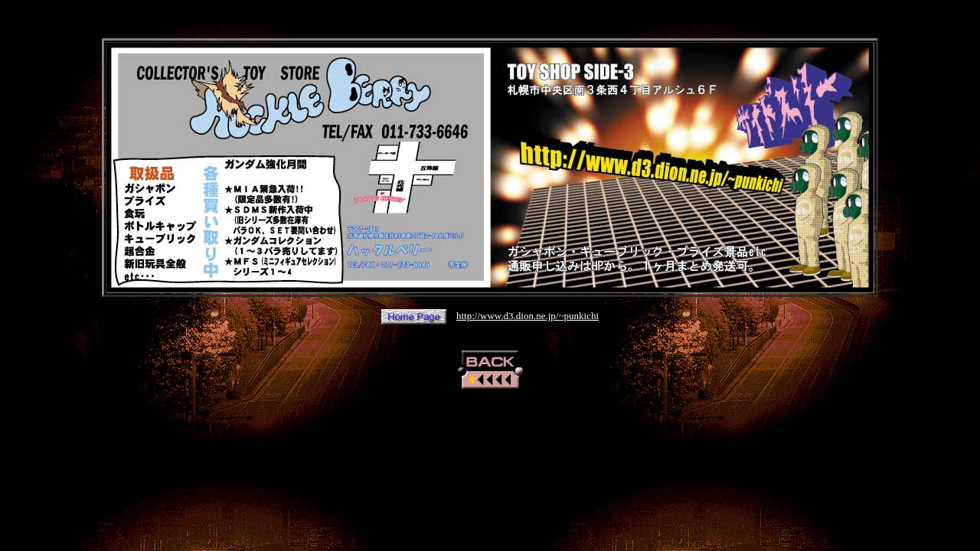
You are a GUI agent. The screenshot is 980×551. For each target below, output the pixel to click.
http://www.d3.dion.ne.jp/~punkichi (528, 316)
